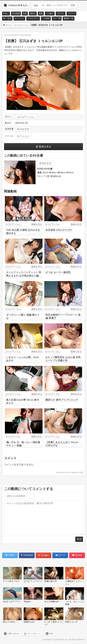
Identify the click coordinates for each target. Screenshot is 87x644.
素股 (41, 14)
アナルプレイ (33, 18)
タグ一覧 (57, 18)
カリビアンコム (26, 117)
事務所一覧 (69, 18)
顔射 (25, 14)
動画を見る (45, 147)
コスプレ (61, 14)
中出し (6, 14)
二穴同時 (46, 18)
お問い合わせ (13, 633)
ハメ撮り (50, 14)
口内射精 (16, 14)
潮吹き (33, 14)
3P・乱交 (7, 18)
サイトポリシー (34, 633)
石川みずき (23, 129)
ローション (19, 18)
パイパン (71, 14)
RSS (51, 633)
